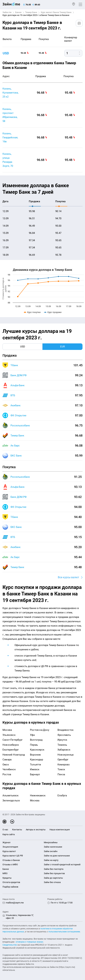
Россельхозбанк (20, 426)
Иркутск (62, 740)
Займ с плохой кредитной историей (62, 865)
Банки (18, 12)
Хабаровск (64, 750)
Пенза (61, 774)
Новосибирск (11, 745)
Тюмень (62, 745)
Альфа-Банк (17, 385)
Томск (61, 769)
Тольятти (36, 765)
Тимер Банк (31, 12)
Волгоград (36, 740)
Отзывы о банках (11, 860)
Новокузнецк (66, 755)
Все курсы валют (68, 577)
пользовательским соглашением (64, 932)
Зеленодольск (11, 801)
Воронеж (35, 755)
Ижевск (35, 769)
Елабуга (62, 796)
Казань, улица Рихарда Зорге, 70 (8, 160)
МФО (5, 873)
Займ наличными (53, 847)
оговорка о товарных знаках (29, 942)
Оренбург (63, 760)
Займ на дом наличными (57, 856)
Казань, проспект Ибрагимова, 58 (10, 115)
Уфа (32, 735)
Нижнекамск (38, 796)
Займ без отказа (52, 882)
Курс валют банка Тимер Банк (56, 12)
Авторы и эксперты (36, 830)
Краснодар (36, 760)
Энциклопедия (10, 847)
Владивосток (65, 730)
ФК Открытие (18, 415)
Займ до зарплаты (53, 878)
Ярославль (64, 735)
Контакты (17, 830)
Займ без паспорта (54, 869)
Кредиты (7, 878)
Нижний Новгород (14, 755)
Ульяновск (9, 735)
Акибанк (15, 405)
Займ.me (7, 12)
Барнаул (35, 774)
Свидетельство (10, 945)
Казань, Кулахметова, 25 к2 (10, 93)
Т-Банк (14, 365)
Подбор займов (10, 887)
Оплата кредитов (11, 882)
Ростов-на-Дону (40, 730)
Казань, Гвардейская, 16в (10, 137)
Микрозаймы (51, 842)
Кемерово (64, 765)
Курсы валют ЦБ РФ (13, 856)
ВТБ (13, 395)
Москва (7, 730)
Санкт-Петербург (12, 740)
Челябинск (9, 769)
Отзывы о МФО (10, 865)
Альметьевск (10, 796)
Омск (6, 765)
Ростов (7, 774)
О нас (5, 830)
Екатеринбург (11, 750)
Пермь (34, 745)
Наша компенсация (60, 830)
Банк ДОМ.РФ (19, 375)
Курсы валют (9, 851)
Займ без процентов (54, 873)
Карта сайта (9, 834)
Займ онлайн (51, 851)
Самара (7, 760)
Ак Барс (15, 446)
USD (6, 53)
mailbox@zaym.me (15, 903)
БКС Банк (16, 456)
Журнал (6, 842)
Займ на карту (51, 860)
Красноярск (37, 750)
